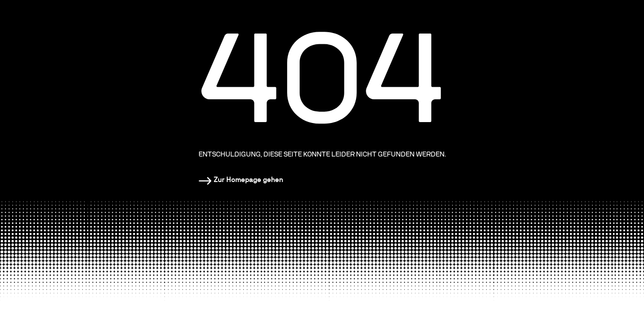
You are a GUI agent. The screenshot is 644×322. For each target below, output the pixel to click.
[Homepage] (241, 180)
